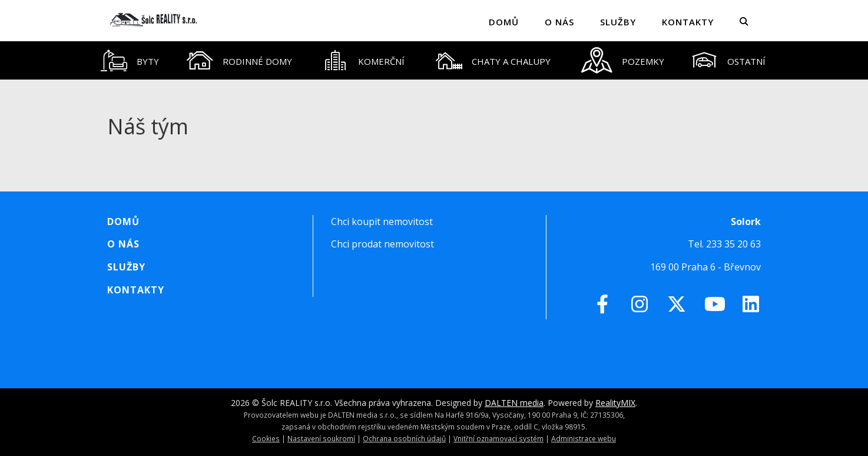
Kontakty (688, 22)
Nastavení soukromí (321, 438)
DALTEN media (514, 403)
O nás (559, 22)
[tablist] (434, 60)
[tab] (130, 60)
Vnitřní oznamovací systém (498, 438)
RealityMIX (615, 403)
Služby (618, 22)
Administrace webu (584, 438)
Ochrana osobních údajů (404, 438)
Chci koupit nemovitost (382, 222)
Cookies (266, 438)
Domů (504, 22)
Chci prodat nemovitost (382, 244)
